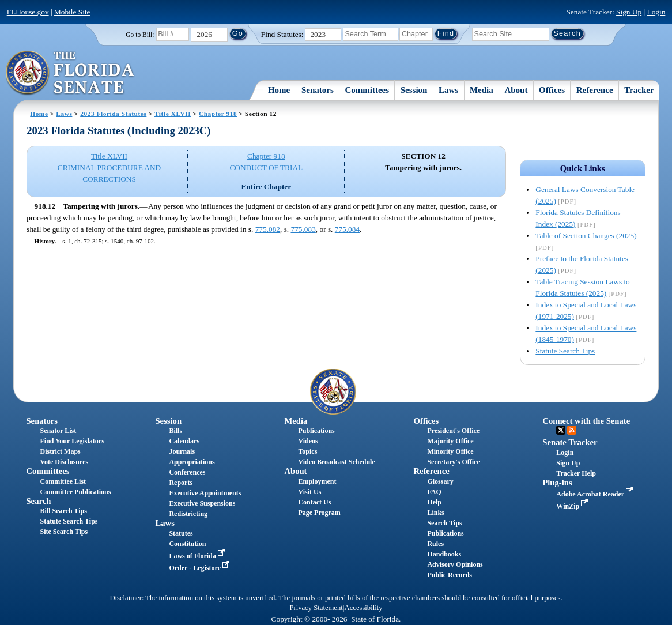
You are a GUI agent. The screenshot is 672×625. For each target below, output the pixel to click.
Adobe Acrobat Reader (596, 494)
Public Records (450, 575)
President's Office (453, 431)
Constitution (187, 544)
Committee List (63, 481)
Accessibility (364, 608)
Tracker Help (576, 473)
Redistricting (188, 514)
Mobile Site (72, 12)
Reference (595, 90)
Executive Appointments (205, 493)
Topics (307, 451)
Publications (316, 431)
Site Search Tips (64, 532)
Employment (317, 481)
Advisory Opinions (455, 564)
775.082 (268, 229)
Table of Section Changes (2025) (586, 236)
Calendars (184, 441)
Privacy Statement (316, 608)
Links (435, 513)
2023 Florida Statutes (113, 114)
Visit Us (309, 492)
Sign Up (629, 12)
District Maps (60, 451)
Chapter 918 (218, 114)
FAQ (434, 492)
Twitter (561, 430)
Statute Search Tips (565, 351)
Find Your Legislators (72, 441)
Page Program (319, 513)
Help (434, 502)
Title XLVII (173, 114)
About (516, 90)
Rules (435, 544)
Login (656, 12)
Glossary (440, 481)
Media (482, 90)
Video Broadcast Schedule (336, 462)
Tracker (639, 90)
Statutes (181, 533)
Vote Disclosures (64, 462)
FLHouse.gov (28, 12)
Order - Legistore (200, 568)
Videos (308, 441)
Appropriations (192, 462)
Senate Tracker (570, 442)
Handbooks (444, 554)
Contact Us (314, 502)
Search (38, 501)
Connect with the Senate (586, 421)
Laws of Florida (198, 556)
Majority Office (450, 441)
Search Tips (444, 523)
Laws (448, 90)
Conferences (187, 472)
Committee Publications (75, 492)
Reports (181, 483)
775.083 (303, 229)
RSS (572, 430)
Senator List (58, 431)
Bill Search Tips (63, 511)
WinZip (573, 506)
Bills (175, 431)
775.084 (347, 229)
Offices (552, 90)
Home (279, 90)
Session (414, 90)
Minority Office (450, 451)
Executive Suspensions (202, 503)
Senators (318, 90)
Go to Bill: (140, 35)
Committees (367, 90)
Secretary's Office (453, 462)
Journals (182, 451)
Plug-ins (557, 483)
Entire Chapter (266, 187)
